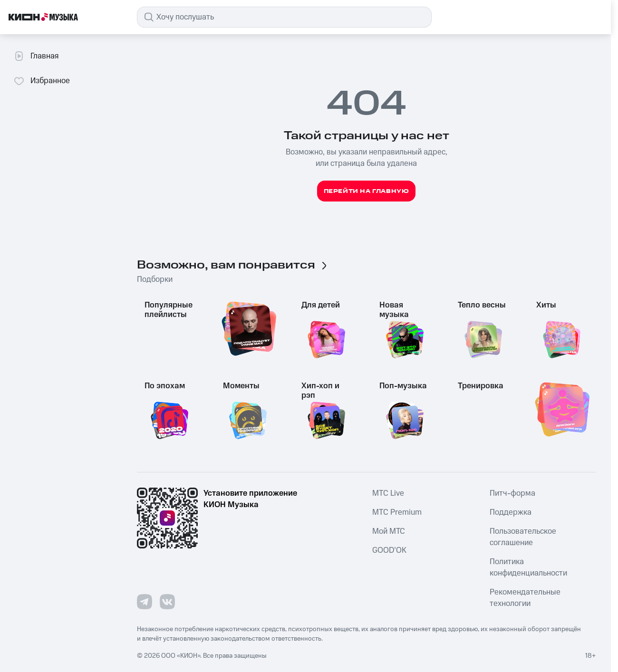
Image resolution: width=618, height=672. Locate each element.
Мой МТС (389, 531)
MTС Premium (397, 512)
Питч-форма (512, 493)
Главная (36, 56)
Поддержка (511, 512)
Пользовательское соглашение (523, 537)
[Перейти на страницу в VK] (167, 602)
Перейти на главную (367, 191)
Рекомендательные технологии (525, 598)
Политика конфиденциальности (528, 567)
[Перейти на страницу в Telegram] (145, 602)
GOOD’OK (389, 550)
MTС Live (388, 493)
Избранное (42, 81)
